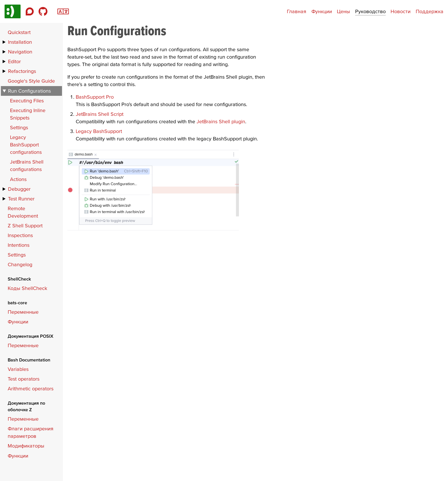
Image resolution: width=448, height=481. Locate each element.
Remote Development (23, 212)
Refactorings (22, 71)
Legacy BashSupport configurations (26, 145)
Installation (20, 42)
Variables (18, 369)
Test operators (24, 379)
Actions (18, 179)
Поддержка (430, 11)
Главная (297, 11)
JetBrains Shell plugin (221, 121)
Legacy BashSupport (99, 131)
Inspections (20, 235)
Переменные (23, 312)
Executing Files (27, 101)
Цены (343, 11)
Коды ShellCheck (27, 288)
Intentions (19, 245)
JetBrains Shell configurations (27, 165)
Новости (401, 11)
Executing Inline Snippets (28, 114)
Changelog (20, 264)
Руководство (370, 11)
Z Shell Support (25, 225)
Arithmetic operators (31, 388)
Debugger (19, 189)
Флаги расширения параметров (31, 432)
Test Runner (21, 199)
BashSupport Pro (95, 97)
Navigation (20, 52)
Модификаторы (26, 446)
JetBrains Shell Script (100, 114)
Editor (14, 61)
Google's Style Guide (31, 81)
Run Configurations (29, 91)
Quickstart (19, 32)
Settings (19, 127)
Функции (322, 11)
